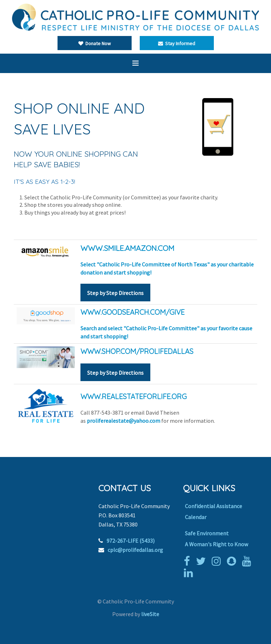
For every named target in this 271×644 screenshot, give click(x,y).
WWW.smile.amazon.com (127, 248)
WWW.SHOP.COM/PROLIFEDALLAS (137, 351)
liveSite (150, 614)
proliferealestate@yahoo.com (124, 421)
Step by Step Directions (115, 293)
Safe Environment (207, 533)
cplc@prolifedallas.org (135, 550)
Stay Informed (177, 43)
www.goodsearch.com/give (133, 312)
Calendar (196, 517)
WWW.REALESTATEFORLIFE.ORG (134, 396)
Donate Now (95, 43)
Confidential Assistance (213, 506)
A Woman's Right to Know (216, 544)
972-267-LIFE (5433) (131, 541)
